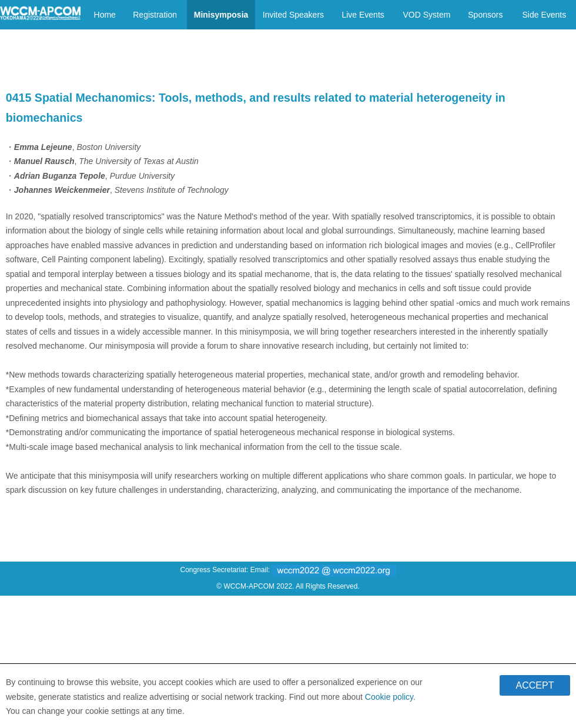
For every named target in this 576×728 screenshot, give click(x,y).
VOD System (426, 15)
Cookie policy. (390, 700)
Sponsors (485, 15)
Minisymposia (221, 15)
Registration (155, 15)
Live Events (363, 15)
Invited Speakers (293, 15)
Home (105, 15)
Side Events (544, 15)
